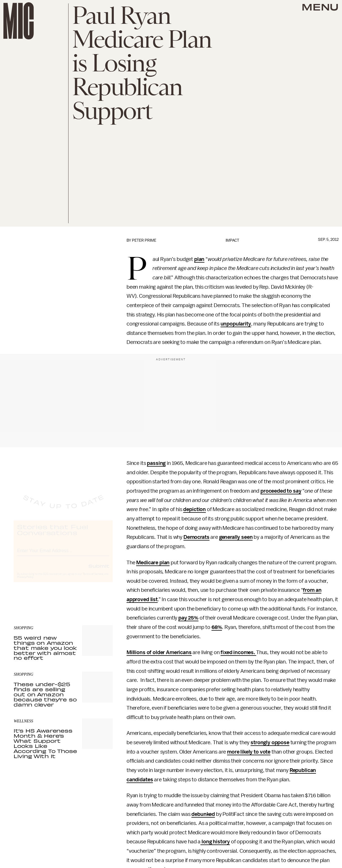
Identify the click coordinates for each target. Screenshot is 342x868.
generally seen (236, 537)
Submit (99, 571)
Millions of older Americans (159, 652)
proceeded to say (281, 491)
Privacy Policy (25, 582)
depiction (194, 509)
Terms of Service (93, 579)
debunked (203, 814)
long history (215, 842)
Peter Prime (144, 240)
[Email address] (63, 555)
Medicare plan (153, 563)
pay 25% (188, 618)
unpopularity (236, 324)
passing (156, 463)
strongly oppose (270, 743)
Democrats (196, 537)
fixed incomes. (238, 652)
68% (217, 627)
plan (199, 259)
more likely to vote (249, 752)
